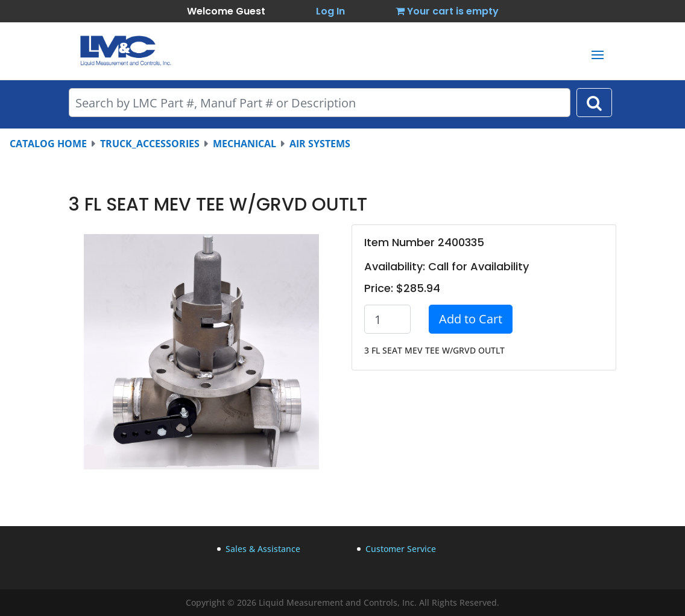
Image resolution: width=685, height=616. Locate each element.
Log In (330, 11)
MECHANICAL (245, 144)
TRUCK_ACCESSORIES (150, 144)
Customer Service (401, 549)
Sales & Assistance (263, 549)
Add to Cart (471, 319)
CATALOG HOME (48, 144)
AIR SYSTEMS (320, 144)
